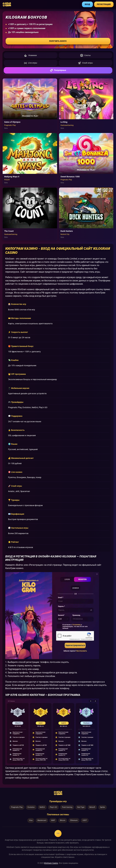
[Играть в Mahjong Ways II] (30, 159)
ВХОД (87, 4)
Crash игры (85, 63)
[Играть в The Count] (30, 214)
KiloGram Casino (51, 863)
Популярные (58, 70)
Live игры (31, 63)
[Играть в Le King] (86, 105)
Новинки (31, 55)
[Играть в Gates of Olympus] (30, 105)
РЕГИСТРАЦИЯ (104, 4)
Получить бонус (58, 41)
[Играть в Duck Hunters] (86, 214)
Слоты (85, 55)
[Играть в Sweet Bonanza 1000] (86, 159)
